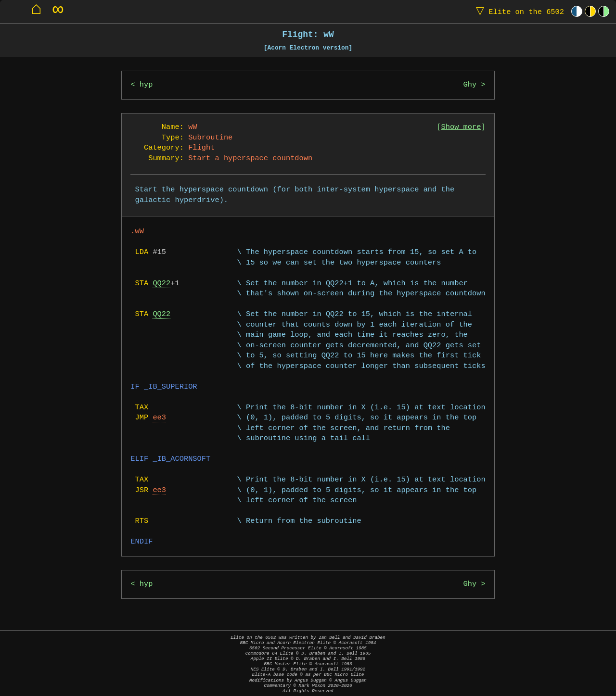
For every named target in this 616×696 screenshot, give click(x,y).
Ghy (470, 85)
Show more (461, 127)
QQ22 (161, 284)
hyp (146, 85)
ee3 (159, 418)
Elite (518, 11)
